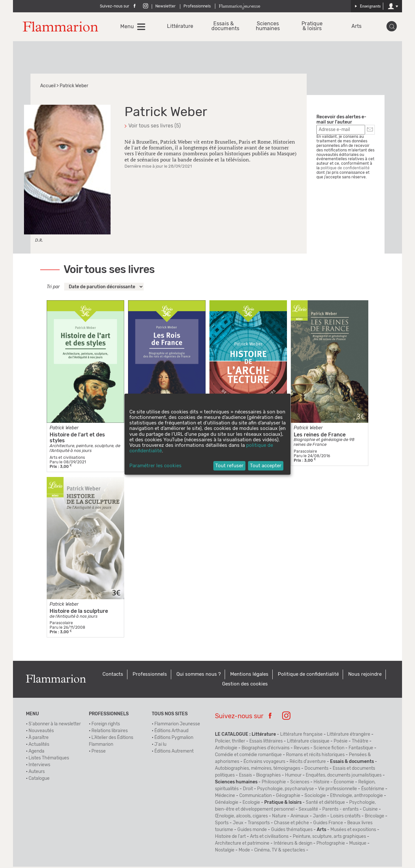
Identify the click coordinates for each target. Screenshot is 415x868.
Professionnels (197, 6)
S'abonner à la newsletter (55, 725)
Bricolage (374, 817)
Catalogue (39, 780)
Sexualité (308, 811)
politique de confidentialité (345, 169)
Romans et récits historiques (315, 756)
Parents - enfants (340, 811)
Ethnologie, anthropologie (356, 797)
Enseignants (368, 6)
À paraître (39, 739)
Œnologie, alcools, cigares (241, 817)
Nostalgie (225, 851)
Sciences (300, 783)
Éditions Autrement (174, 753)
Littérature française (301, 736)
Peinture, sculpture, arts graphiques (329, 838)
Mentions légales (249, 676)
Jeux (238, 824)
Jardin (320, 817)
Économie (344, 783)
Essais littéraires (266, 743)
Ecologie (251, 804)
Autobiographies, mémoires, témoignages (258, 770)
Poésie (341, 743)
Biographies (268, 777)
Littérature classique (308, 743)
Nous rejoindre (365, 676)
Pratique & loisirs (312, 27)
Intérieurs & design (293, 845)
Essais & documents (224, 27)
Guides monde (252, 831)
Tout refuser (229, 466)
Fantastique (361, 749)
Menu (128, 27)
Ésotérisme (373, 790)
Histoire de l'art (230, 838)
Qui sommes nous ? (199, 676)
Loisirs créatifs (345, 817)
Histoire (321, 783)
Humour (293, 777)
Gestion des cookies (245, 685)
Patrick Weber (64, 429)
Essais (245, 777)
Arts (356, 27)
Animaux (300, 817)
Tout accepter (266, 466)
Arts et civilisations (269, 838)
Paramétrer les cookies (155, 466)
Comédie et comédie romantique (248, 756)
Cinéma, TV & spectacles (280, 851)
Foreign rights (106, 725)
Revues (302, 749)
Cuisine (370, 811)
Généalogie (227, 804)
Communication (255, 797)
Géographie (288, 797)
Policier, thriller (230, 743)
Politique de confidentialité (308, 676)
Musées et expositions (353, 831)
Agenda (36, 753)
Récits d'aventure (308, 763)
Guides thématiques (292, 831)
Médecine (225, 797)
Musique (358, 845)
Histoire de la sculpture (79, 612)
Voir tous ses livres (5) (154, 127)
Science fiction (329, 749)
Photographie (331, 845)
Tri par (53, 288)
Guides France (328, 824)
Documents (316, 770)
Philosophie (274, 783)
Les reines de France (320, 436)
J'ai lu (160, 746)
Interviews (39, 766)
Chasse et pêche (291, 824)
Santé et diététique (325, 804)
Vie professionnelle (338, 790)
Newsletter (166, 6)
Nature (279, 817)
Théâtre (360, 743)
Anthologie (226, 749)
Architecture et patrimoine (242, 845)
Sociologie (315, 797)
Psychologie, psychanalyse (285, 790)
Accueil (48, 87)
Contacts (113, 676)
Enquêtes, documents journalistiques (344, 777)
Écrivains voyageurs (264, 763)
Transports (259, 824)
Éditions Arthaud (171, 732)
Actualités (39, 746)
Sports (222, 824)
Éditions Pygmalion (174, 739)
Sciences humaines (268, 27)
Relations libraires (110, 732)
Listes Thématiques (49, 759)
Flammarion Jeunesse (177, 725)
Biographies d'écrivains (266, 749)
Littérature (180, 27)
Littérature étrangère (349, 736)
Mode (244, 851)
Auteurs (37, 773)
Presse (99, 753)
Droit (248, 790)
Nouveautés (41, 732)
